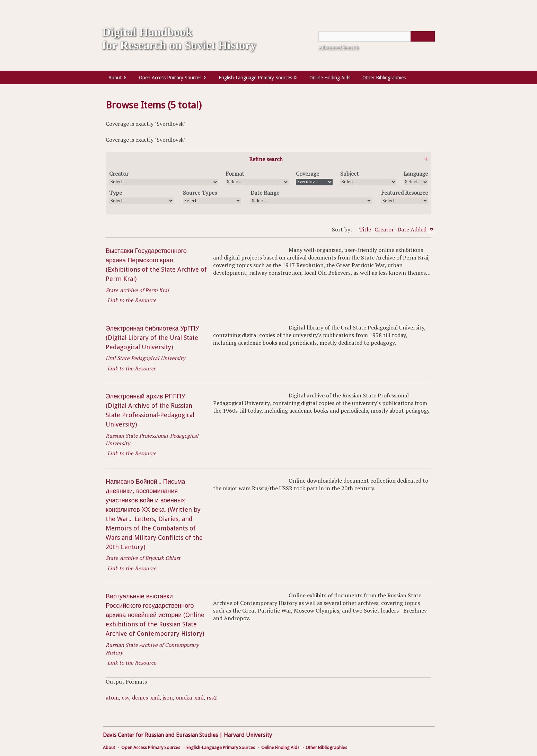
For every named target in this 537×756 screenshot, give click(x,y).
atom (112, 697)
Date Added (413, 229)
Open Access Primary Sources (170, 78)
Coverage (307, 174)
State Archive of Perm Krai (137, 290)
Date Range (265, 193)
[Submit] (423, 36)
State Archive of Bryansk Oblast (143, 558)
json (168, 697)
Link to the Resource (132, 300)
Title (365, 229)
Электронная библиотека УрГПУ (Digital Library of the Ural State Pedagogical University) (152, 338)
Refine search (266, 159)
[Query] (377, 36)
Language (416, 174)
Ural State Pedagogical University (146, 358)
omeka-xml (190, 697)
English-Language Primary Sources (255, 78)
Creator (119, 174)
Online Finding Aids (330, 78)
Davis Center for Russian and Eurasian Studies (160, 735)
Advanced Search (338, 47)
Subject (350, 174)
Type (116, 193)
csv (125, 697)
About (115, 78)
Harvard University (248, 735)
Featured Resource (404, 193)
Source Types (200, 193)
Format (235, 174)
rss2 (212, 697)
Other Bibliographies (384, 78)
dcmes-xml (146, 697)
